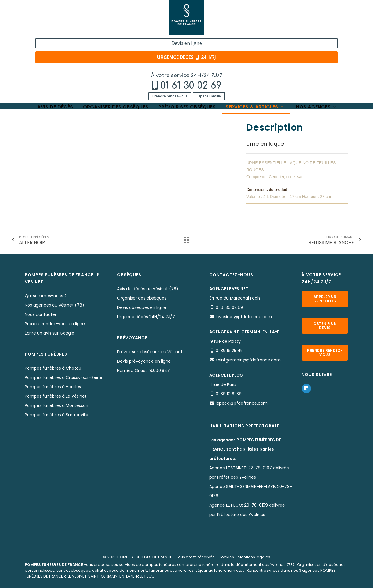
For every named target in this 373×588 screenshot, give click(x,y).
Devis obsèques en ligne (142, 307)
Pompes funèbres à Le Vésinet (56, 396)
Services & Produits (65, 59)
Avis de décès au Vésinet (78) (148, 289)
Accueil (32, 59)
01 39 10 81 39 (229, 394)
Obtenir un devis (325, 326)
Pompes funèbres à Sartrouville (57, 415)
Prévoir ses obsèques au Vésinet (150, 352)
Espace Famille (84, 30)
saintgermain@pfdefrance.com (248, 360)
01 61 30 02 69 (66, 19)
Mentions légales (254, 557)
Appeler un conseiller (325, 299)
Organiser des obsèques (116, 42)
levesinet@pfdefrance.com (244, 317)
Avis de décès (55, 42)
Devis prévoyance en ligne (144, 361)
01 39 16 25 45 (229, 351)
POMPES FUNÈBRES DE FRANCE (145, 557)
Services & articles (255, 42)
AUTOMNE (126, 59)
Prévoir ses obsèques (187, 42)
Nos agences (316, 42)
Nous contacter (41, 314)
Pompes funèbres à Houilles (53, 387)
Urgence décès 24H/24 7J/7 (146, 317)
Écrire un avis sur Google (50, 333)
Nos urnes (100, 59)
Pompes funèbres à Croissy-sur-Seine (64, 377)
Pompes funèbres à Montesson (57, 405)
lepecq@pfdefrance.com (242, 403)
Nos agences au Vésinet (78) (54, 305)
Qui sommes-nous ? (46, 296)
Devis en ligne (311, 11)
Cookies (226, 557)
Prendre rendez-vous (45, 30)
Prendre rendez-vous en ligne (55, 324)
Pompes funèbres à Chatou (53, 368)
